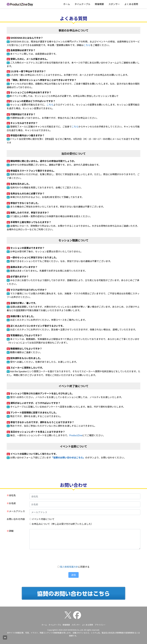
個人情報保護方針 (69, 567)
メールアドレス (16, 511)
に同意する (74, 567)
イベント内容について (42, 519)
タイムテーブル (82, 4)
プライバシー (100, 625)
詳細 (10, 531)
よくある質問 (131, 4)
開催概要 (99, 4)
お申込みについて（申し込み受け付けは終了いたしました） (61, 524)
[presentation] (73, 557)
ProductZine (76, 435)
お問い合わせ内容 (16, 519)
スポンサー (114, 4)
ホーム (67, 4)
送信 (73, 575)
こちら (87, 45)
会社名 (11, 495)
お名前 (11, 503)
